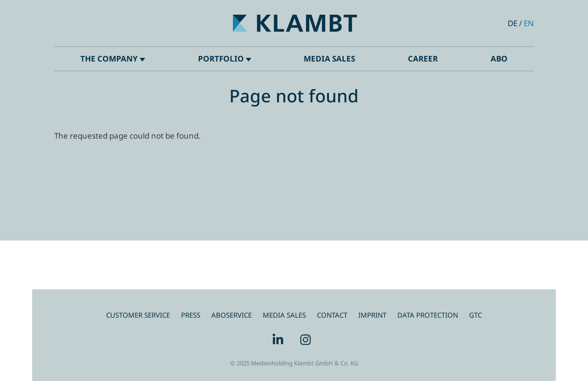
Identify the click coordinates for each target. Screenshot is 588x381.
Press (191, 315)
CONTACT (332, 315)
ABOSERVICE (232, 315)
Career (423, 59)
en (529, 23)
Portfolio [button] (225, 59)
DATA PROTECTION (428, 315)
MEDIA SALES (284, 315)
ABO (499, 59)
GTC (475, 315)
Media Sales (329, 59)
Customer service (138, 315)
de (512, 23)
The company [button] (113, 59)
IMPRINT (372, 315)
